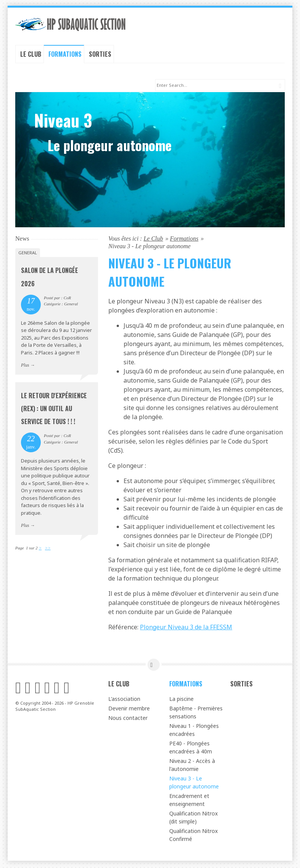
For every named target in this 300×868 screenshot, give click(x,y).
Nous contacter (128, 719)
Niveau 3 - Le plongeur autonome (194, 784)
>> (48, 549)
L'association (124, 700)
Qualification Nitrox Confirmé (193, 836)
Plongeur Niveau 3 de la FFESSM (186, 629)
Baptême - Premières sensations (196, 714)
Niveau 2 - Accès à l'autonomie (192, 766)
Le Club (31, 54)
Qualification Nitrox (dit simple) (193, 819)
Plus (25, 367)
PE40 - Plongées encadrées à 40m (191, 749)
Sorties (100, 54)
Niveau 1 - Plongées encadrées (194, 731)
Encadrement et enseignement (189, 801)
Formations (65, 54)
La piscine (181, 700)
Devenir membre (129, 710)
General (28, 254)
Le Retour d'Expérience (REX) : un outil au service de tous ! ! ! (54, 410)
